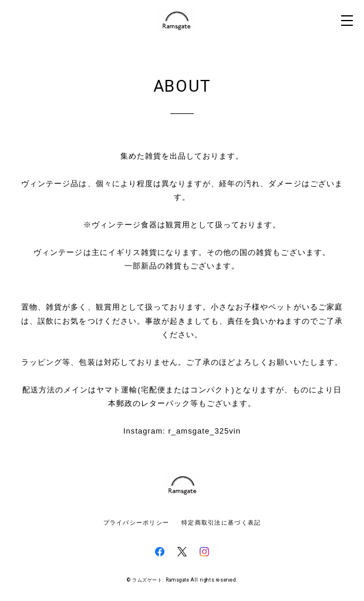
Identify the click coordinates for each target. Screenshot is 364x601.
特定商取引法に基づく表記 (221, 523)
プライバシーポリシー (136, 523)
